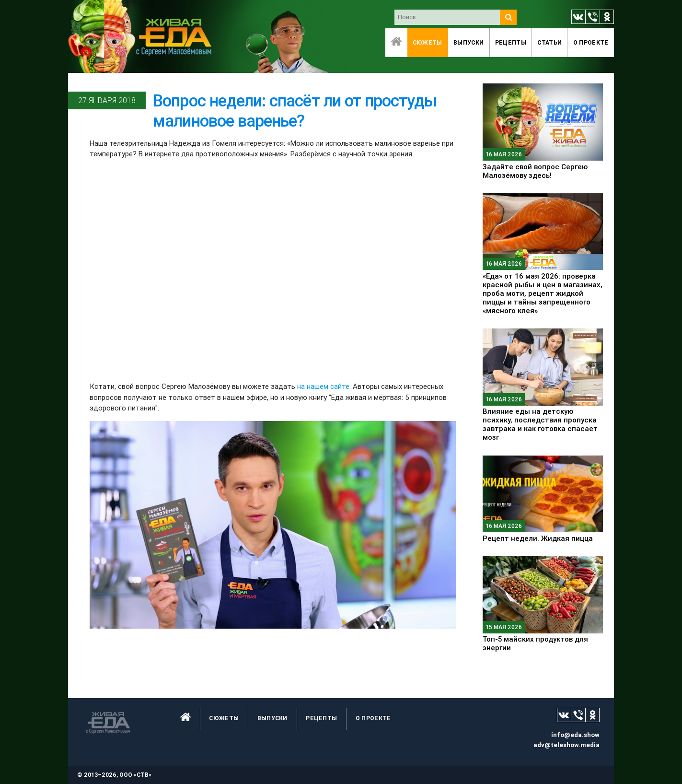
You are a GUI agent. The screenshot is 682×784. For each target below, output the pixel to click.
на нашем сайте (323, 386)
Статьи (549, 42)
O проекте (591, 42)
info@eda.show (575, 735)
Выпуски (468, 42)
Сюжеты (428, 42)
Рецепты (511, 42)
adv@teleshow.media (566, 745)
